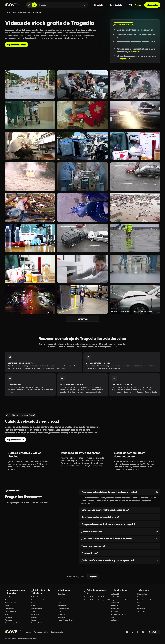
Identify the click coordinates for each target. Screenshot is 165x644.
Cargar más (83, 319)
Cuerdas (34, 620)
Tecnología (8, 620)
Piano (33, 606)
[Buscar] (34, 5)
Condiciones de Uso (57, 632)
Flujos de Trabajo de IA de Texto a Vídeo (96, 597)
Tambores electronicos (38, 600)
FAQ (138, 606)
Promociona (141, 608)
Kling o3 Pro (114, 611)
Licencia (28, 632)
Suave (33, 611)
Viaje (6, 614)
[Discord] (143, 632)
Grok (112, 617)
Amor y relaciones (11, 603)
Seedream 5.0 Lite (116, 603)
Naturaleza (8, 597)
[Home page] (13, 632)
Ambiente (34, 617)
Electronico (35, 614)
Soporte (93, 576)
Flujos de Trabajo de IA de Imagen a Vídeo (96, 600)
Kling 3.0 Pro (115, 608)
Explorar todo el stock (16, 45)
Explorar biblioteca (15, 440)
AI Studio (136, 51)
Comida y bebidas (11, 611)
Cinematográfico (37, 608)
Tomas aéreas (9, 608)
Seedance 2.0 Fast (116, 597)
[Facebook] (138, 632)
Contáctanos (141, 611)
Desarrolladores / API (144, 600)
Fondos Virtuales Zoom (12, 623)
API (130, 5)
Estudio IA (100, 5)
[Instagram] (127, 632)
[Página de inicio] (13, 5)
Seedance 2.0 (115, 594)
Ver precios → (124, 59)
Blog (138, 603)
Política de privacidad (41, 632)
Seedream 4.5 (115, 620)
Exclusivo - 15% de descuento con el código (132, 311)
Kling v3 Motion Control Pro (119, 614)
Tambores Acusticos (38, 623)
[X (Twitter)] (132, 632)
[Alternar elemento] (157, 492)
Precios (138, 5)
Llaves (33, 603)
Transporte (8, 617)
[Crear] (29, 5)
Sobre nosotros (142, 594)
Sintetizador (35, 597)
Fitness (7, 606)
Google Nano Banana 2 (118, 600)
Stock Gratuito (118, 5)
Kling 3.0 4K (114, 606)
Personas (8, 600)
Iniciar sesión (152, 5)
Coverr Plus (140, 597)
